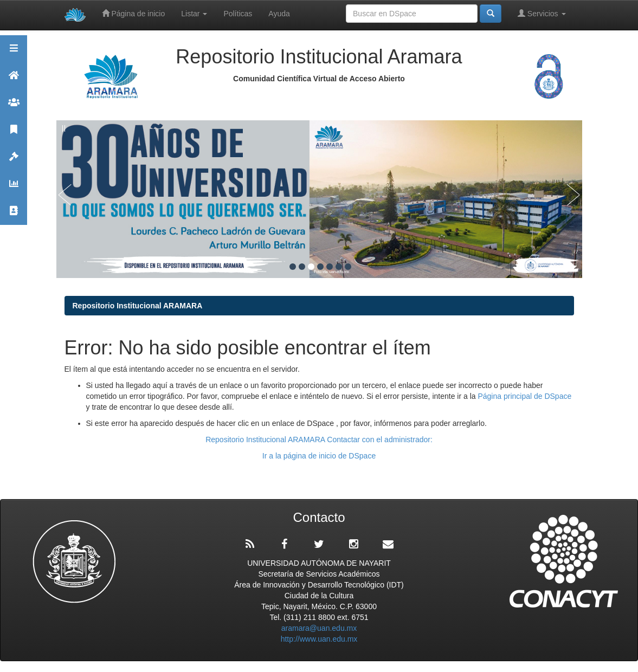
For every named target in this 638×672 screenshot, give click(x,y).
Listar (194, 14)
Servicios (542, 13)
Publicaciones (14, 134)
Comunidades (14, 107)
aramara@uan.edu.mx (319, 628)
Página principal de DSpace (524, 396)
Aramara (14, 80)
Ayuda (279, 14)
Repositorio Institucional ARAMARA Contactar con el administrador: (319, 440)
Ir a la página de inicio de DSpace (319, 456)
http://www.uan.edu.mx (319, 639)
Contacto (14, 215)
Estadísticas (14, 188)
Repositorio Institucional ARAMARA (138, 306)
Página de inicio (134, 13)
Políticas (238, 14)
